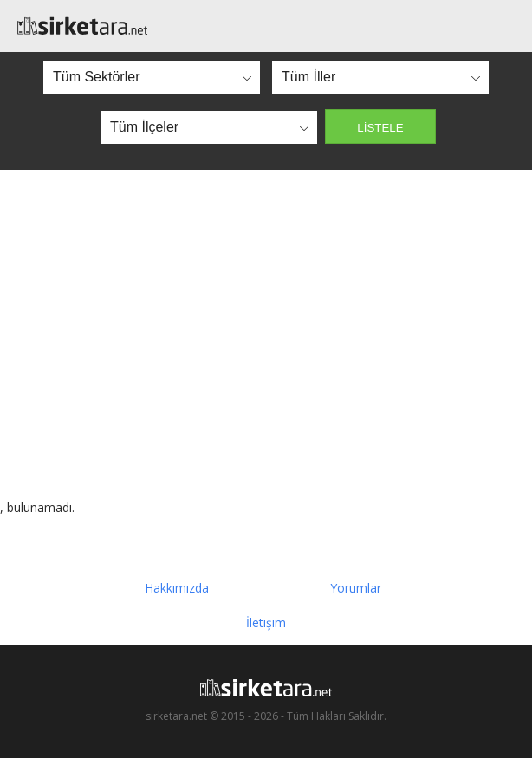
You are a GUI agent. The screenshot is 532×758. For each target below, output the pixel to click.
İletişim (266, 622)
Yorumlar (356, 588)
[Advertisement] (266, 334)
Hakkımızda (177, 588)
